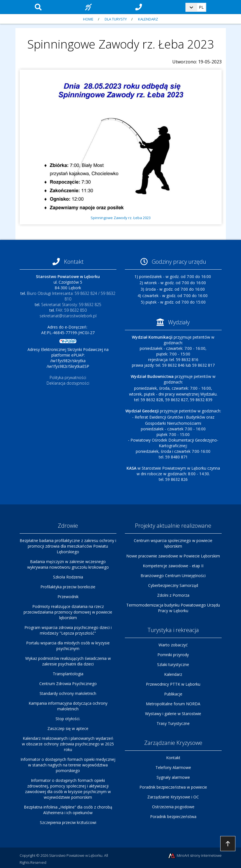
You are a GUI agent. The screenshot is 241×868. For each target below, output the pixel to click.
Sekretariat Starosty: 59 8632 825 (71, 305)
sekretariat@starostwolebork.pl (68, 316)
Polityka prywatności (68, 377)
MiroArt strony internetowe (195, 856)
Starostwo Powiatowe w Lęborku (76, 855)
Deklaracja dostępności (68, 383)
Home (88, 19)
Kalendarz (148, 19)
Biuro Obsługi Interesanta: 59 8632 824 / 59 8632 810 (71, 296)
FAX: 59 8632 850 (71, 310)
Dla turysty (116, 19)
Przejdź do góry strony (228, 844)
